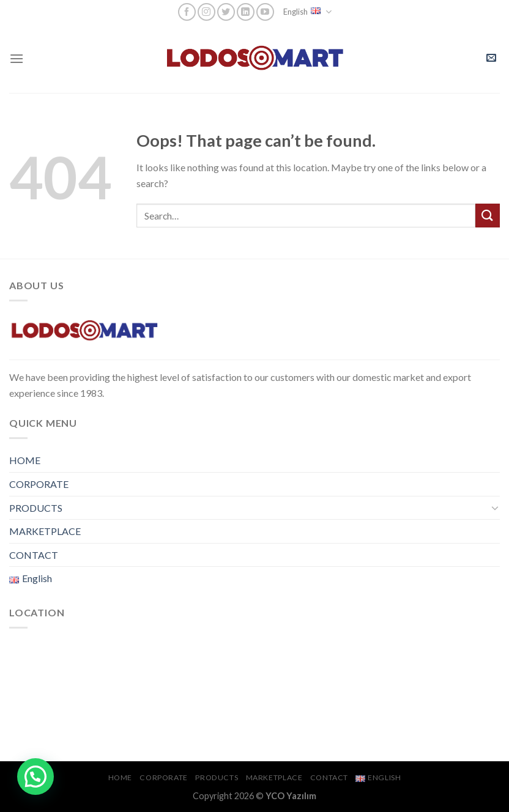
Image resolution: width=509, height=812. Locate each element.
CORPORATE (39, 484)
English (307, 12)
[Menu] (17, 58)
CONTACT (34, 555)
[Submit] (488, 216)
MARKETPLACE (45, 531)
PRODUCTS (36, 508)
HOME (25, 460)
